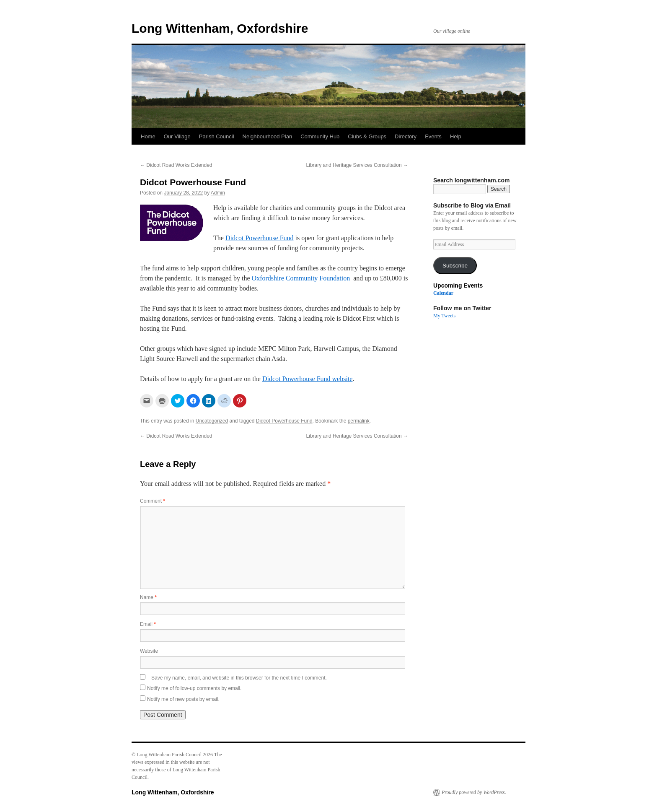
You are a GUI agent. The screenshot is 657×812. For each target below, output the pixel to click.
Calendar (443, 293)
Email (148, 624)
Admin (218, 193)
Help (456, 136)
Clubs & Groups (367, 136)
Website (149, 651)
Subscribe (455, 266)
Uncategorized (212, 421)
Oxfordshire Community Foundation (301, 278)
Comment (153, 501)
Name (148, 597)
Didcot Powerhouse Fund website (308, 379)
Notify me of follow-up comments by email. (194, 688)
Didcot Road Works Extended (176, 165)
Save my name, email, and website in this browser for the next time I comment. (239, 678)
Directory (406, 136)
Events (433, 136)
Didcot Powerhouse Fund (260, 238)
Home (148, 136)
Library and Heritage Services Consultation (357, 165)
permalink (359, 421)
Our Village (177, 136)
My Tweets (444, 316)
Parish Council (217, 136)
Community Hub (320, 136)
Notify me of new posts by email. (183, 699)
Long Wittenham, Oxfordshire (220, 28)
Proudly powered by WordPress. (474, 792)
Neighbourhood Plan (268, 136)
